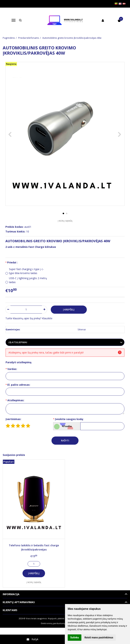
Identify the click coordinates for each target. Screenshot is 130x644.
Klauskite (47, 318)
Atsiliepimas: (16, 400)
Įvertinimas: (13, 419)
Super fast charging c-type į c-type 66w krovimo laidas (26, 271)
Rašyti (65, 440)
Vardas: (12, 369)
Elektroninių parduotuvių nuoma (57, 623)
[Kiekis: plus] (45, 310)
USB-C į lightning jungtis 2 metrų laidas (28, 280)
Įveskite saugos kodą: (69, 419)
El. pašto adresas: (19, 385)
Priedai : (12, 262)
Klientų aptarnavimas (19, 602)
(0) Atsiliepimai (18, 342)
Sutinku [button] (75, 637)
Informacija (11, 594)
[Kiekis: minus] (8, 310)
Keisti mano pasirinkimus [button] (99, 637)
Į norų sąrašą (65, 221)
